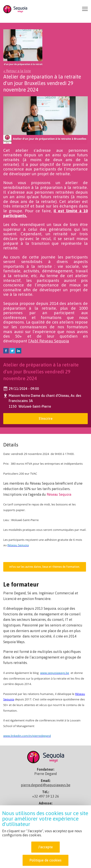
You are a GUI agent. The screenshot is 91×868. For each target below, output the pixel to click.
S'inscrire (46, 418)
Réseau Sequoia (59, 494)
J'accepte (45, 850)
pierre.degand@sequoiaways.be (46, 785)
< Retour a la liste (17, 71)
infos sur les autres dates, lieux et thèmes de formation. (45, 567)
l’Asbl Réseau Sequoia (49, 341)
